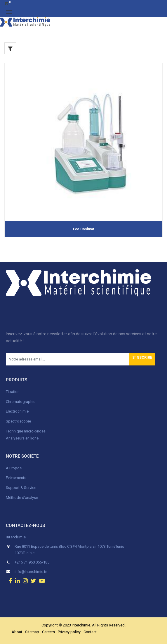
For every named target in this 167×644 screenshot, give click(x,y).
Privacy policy (69, 632)
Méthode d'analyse (22, 498)
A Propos (14, 468)
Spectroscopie (18, 421)
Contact (90, 632)
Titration (13, 392)
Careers (48, 632)
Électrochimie (17, 411)
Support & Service (21, 488)
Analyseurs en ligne (22, 438)
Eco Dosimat (83, 229)
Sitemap (32, 632)
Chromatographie (21, 402)
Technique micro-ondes (26, 431)
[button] (142, 359)
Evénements (16, 478)
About (17, 632)
